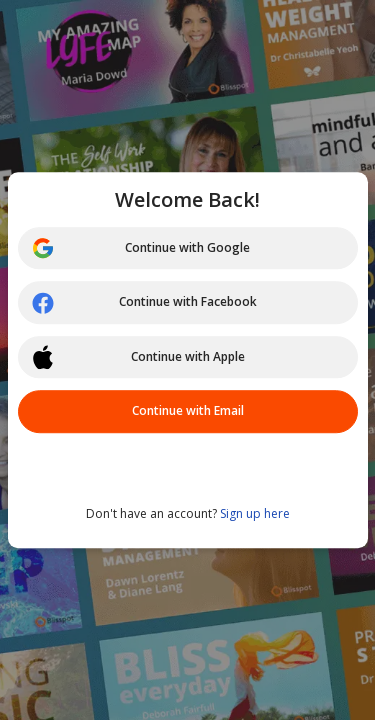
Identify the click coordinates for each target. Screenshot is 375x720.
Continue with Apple (138, 357)
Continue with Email (188, 410)
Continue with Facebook (144, 303)
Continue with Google (141, 248)
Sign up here (255, 513)
